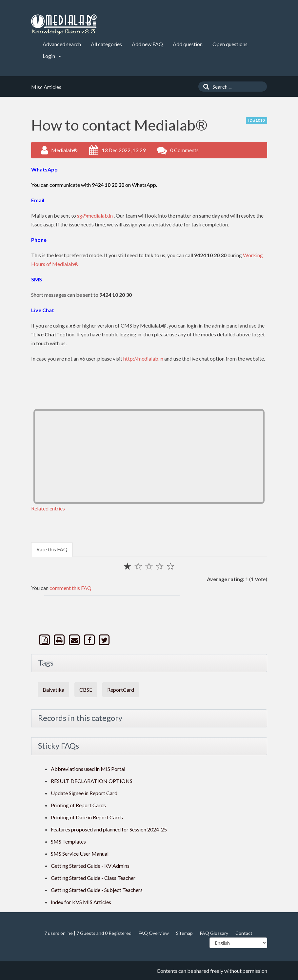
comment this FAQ (70, 588)
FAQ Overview (154, 933)
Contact (244, 933)
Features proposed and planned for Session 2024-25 (109, 829)
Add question (188, 44)
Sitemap (184, 933)
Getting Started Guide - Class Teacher (93, 878)
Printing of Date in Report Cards (87, 817)
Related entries (48, 508)
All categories (106, 44)
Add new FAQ (147, 44)
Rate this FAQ (52, 549)
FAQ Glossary (214, 933)
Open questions (230, 44)
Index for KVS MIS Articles (81, 902)
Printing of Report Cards (78, 805)
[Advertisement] (149, 456)
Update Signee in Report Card (84, 793)
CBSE (86, 690)
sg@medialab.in (95, 215)
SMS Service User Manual (80, 854)
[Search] (205, 87)
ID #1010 (256, 120)
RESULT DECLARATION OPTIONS (92, 781)
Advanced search (62, 44)
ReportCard (121, 690)
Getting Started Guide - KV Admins (90, 866)
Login (52, 56)
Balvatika (53, 690)
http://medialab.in (143, 358)
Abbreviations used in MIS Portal (88, 769)
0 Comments (184, 150)
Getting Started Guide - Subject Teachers (97, 890)
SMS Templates (68, 841)
